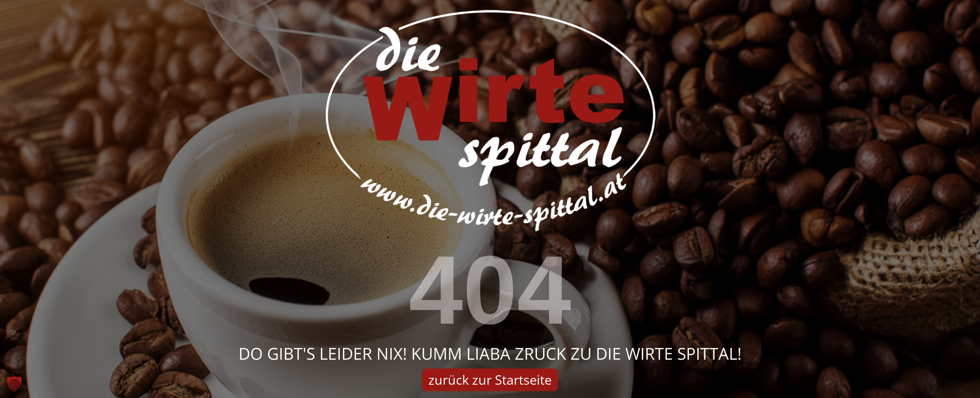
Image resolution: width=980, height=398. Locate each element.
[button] (14, 384)
